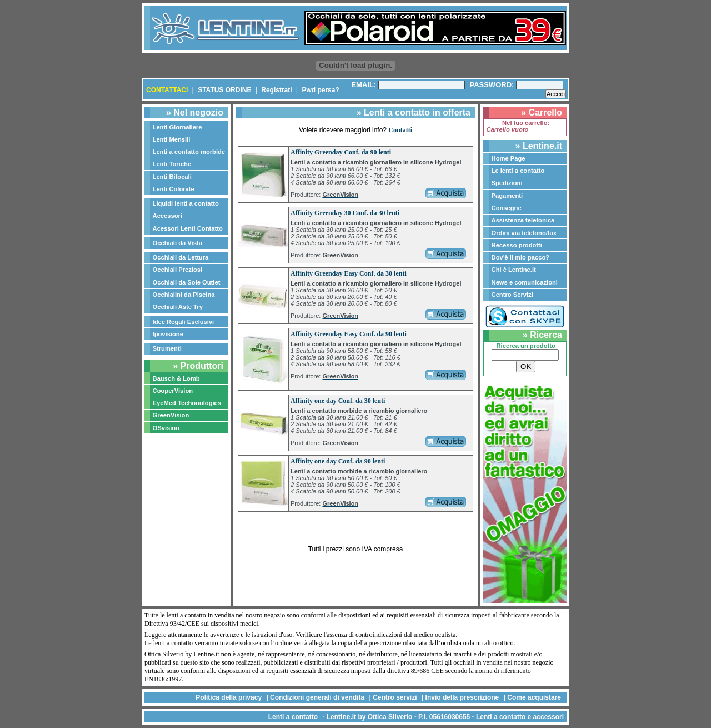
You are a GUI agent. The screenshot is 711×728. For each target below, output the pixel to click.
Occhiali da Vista (177, 243)
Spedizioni (507, 183)
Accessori (168, 216)
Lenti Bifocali (172, 177)
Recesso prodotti (517, 245)
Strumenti (167, 348)
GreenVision (171, 415)
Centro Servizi (512, 295)
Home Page (509, 158)
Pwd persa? (320, 90)
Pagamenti (507, 196)
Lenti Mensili (172, 139)
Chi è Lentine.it (514, 270)
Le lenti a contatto (518, 171)
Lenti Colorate (174, 189)
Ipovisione (168, 334)
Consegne (507, 208)
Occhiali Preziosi (178, 270)
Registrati (276, 90)
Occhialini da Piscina (184, 295)
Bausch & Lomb (176, 378)
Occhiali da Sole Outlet (187, 282)
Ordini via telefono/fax (524, 233)
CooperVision (173, 391)
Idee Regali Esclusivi (184, 322)
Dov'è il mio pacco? (521, 257)
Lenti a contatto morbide (189, 152)
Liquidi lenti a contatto (186, 203)
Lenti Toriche (172, 164)
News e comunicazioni (525, 282)
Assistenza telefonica (523, 220)
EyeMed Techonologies (187, 403)
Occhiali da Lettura (181, 257)
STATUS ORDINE (224, 90)
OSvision (166, 428)
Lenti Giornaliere (177, 127)
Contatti (400, 130)
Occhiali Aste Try (178, 307)
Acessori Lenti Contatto (188, 228)
